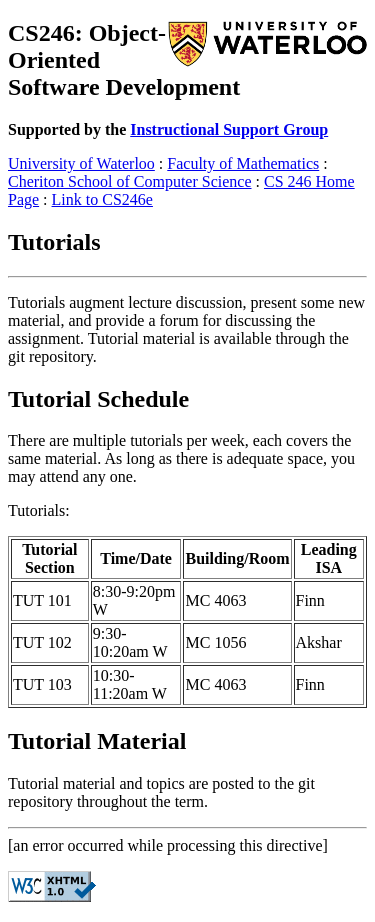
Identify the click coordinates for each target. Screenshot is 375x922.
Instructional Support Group (229, 129)
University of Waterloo (81, 163)
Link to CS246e (102, 199)
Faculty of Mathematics (243, 163)
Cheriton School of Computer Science (130, 181)
